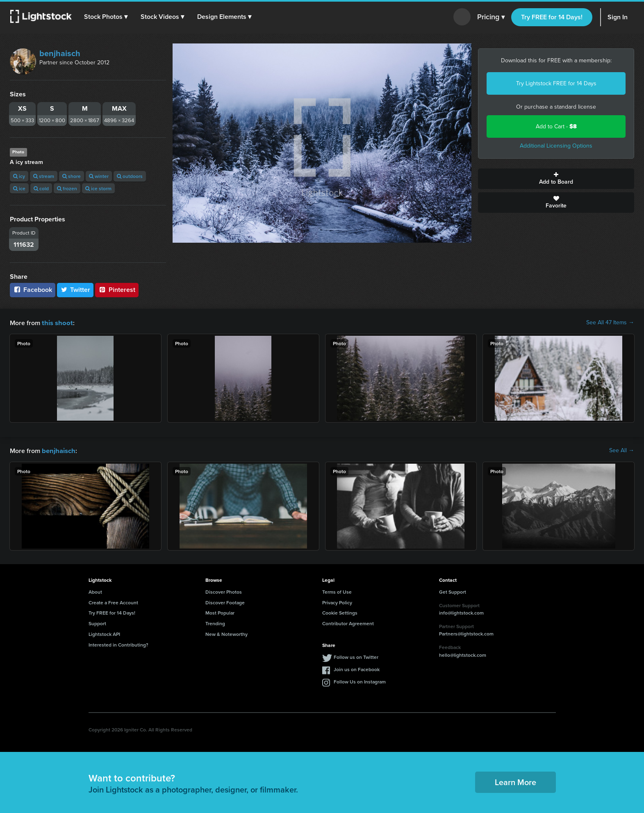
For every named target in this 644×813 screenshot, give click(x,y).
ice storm (98, 188)
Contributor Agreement (348, 623)
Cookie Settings (340, 612)
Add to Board (556, 179)
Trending (215, 623)
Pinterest (117, 290)
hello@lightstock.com (463, 654)
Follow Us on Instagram (360, 681)
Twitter (75, 290)
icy (19, 176)
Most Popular (220, 612)
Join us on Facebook (357, 668)
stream (44, 176)
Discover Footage (225, 602)
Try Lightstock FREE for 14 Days (556, 83)
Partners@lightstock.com (466, 633)
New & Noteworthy (226, 633)
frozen (67, 188)
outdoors (130, 176)
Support (97, 623)
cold (41, 188)
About (95, 591)
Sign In (618, 17)
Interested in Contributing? (118, 644)
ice (19, 188)
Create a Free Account (113, 602)
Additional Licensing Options (556, 146)
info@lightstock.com (461, 612)
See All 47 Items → (610, 323)
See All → (622, 450)
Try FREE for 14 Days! (552, 17)
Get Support (453, 591)
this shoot (56, 322)
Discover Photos (224, 591)
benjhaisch (60, 53)
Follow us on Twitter (356, 656)
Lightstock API (104, 633)
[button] (106, 17)
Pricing (491, 17)
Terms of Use (337, 591)
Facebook (33, 290)
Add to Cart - (556, 126)
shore (72, 176)
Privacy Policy (337, 602)
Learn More (515, 781)
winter (99, 176)
